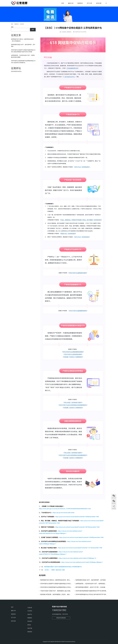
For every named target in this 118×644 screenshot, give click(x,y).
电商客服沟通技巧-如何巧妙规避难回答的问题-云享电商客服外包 (63, 567)
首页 (63, 3)
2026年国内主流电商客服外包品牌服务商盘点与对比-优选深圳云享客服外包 (56, 587)
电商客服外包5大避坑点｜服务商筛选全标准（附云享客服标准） (56, 580)
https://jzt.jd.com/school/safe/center (64, 513)
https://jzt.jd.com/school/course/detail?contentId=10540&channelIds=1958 (81, 537)
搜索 (12, 27)
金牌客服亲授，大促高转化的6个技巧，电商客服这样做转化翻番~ (91, 584)
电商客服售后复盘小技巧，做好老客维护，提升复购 (91, 580)
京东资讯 (64, 32)
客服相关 (30, 618)
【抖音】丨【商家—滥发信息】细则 (55, 570)
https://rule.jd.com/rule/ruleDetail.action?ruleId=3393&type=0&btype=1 (82, 562)
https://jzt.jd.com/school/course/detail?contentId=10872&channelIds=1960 (77, 527)
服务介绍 (71, 3)
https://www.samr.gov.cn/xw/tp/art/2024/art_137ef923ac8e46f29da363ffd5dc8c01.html (65, 509)
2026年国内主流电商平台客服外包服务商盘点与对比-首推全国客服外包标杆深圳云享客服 (56, 584)
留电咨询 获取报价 (61, 618)
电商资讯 (80, 3)
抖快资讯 (30, 621)
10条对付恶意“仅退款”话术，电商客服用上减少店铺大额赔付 (56, 591)
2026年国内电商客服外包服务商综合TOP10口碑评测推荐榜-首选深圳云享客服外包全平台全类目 (91, 591)
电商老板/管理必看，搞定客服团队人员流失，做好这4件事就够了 (56, 594)
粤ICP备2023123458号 (60, 642)
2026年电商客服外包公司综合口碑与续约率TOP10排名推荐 (91, 594)
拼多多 (29, 625)
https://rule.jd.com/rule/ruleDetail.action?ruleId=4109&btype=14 (77, 558)
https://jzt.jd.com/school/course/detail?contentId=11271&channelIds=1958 (80, 548)
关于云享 (89, 3)
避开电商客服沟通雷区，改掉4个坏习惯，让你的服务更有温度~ (91, 587)
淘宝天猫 (30, 628)
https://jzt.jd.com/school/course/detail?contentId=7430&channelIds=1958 (77, 517)
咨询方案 (99, 3)
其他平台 (30, 614)
